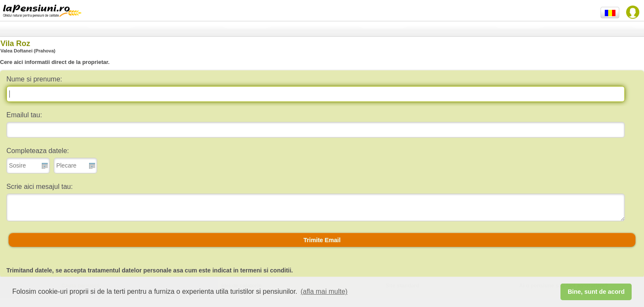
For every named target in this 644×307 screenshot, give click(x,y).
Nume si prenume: (34, 79)
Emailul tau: (24, 115)
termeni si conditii (266, 270)
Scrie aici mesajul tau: (40, 187)
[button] (322, 240)
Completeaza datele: (38, 151)
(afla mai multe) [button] (324, 291)
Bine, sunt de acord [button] (596, 292)
